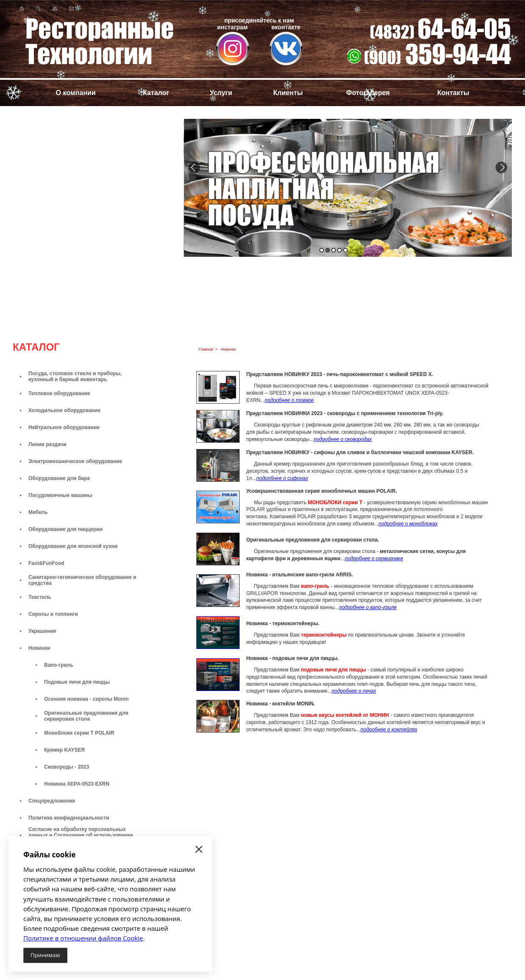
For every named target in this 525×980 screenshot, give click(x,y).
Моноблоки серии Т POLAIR (79, 733)
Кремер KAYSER (64, 750)
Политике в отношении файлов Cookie (83, 938)
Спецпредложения (52, 801)
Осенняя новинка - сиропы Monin (86, 699)
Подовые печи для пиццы (77, 682)
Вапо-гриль (59, 665)
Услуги (221, 93)
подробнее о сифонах (282, 478)
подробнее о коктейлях (389, 730)
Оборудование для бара (59, 478)
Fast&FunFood (46, 563)
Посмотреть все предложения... (93, 243)
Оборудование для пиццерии (66, 529)
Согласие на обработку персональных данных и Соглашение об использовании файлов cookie (81, 835)
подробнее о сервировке (374, 559)
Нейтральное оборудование (64, 427)
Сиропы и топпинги (53, 614)
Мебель (38, 512)
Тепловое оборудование (59, 393)
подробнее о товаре (289, 400)
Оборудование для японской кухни (73, 546)
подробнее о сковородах (343, 439)
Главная (206, 349)
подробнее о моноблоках (408, 524)
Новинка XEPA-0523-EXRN (77, 784)
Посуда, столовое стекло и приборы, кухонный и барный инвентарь (75, 376)
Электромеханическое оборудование (75, 461)
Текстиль (40, 597)
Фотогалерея (368, 93)
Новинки (39, 648)
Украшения (42, 631)
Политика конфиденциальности (69, 818)
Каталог (156, 93)
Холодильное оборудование (64, 410)
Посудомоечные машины (60, 495)
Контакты (453, 93)
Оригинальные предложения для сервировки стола (86, 716)
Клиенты (288, 93)
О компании (76, 93)
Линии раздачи (47, 444)
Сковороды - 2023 (67, 767)
